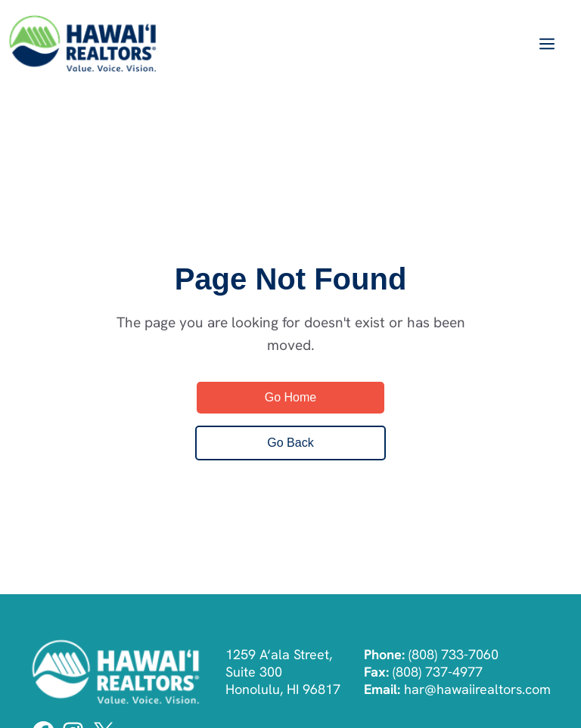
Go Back (290, 443)
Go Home (290, 397)
